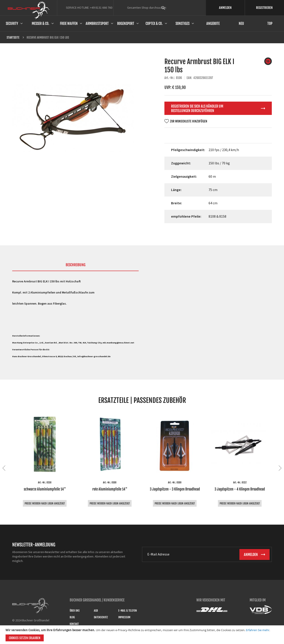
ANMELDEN (225, 8)
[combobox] (172, 8)
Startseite (13, 37)
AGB (96, 611)
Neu (241, 24)
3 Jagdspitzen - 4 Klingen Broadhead (240, 489)
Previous (4, 468)
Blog (72, 617)
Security (12, 24)
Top (270, 24)
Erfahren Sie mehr (258, 630)
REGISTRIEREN (264, 8)
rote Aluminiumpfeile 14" (110, 489)
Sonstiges (182, 24)
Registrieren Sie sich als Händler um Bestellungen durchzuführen (197, 108)
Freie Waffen (69, 24)
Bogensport (126, 24)
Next (280, 468)
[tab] (75, 267)
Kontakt (74, 624)
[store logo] (29, 10)
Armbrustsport (97, 24)
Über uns (75, 611)
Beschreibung (76, 265)
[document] (143, 635)
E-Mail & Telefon (128, 611)
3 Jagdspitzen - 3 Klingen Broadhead (175, 489)
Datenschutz (101, 617)
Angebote (213, 24)
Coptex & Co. (154, 24)
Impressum (124, 617)
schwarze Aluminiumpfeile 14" (45, 489)
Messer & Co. (40, 24)
